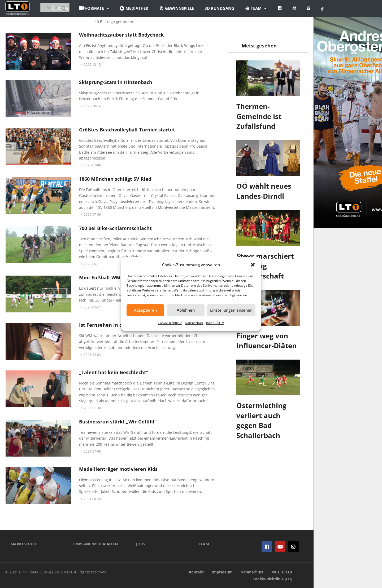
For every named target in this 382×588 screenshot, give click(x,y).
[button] (253, 265)
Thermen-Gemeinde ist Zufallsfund (259, 116)
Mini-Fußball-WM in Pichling (113, 277)
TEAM (204, 544)
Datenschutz (194, 323)
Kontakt (196, 572)
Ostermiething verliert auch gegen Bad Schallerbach (261, 420)
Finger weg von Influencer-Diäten (266, 341)
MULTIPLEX (282, 572)
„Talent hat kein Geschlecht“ (114, 372)
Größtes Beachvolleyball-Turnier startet (127, 130)
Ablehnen (186, 310)
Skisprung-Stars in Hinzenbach (116, 82)
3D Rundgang (249, 8)
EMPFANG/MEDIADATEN (95, 544)
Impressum (222, 572)
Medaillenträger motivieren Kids (118, 469)
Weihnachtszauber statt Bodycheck (121, 35)
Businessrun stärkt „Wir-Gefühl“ (118, 422)
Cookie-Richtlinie (170, 323)
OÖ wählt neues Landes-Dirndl (264, 191)
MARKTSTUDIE (24, 544)
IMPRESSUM (215, 323)
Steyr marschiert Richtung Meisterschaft (265, 266)
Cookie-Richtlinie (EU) (272, 579)
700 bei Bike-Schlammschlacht (115, 228)
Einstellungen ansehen (231, 310)
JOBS (140, 544)
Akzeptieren (145, 310)
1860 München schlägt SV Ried (115, 179)
